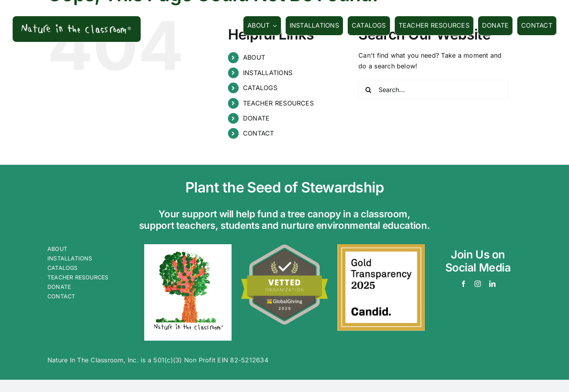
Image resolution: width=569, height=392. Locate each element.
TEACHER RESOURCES (278, 103)
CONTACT (259, 133)
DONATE (256, 118)
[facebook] (463, 284)
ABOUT (254, 57)
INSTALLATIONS (268, 73)
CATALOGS (260, 88)
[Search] (368, 90)
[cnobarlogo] (188, 247)
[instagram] (478, 284)
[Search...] (433, 90)
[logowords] (77, 23)
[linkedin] (492, 284)
